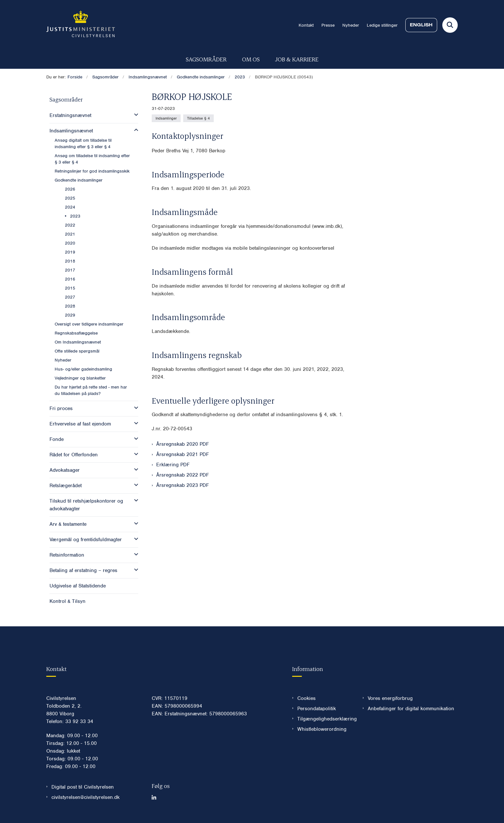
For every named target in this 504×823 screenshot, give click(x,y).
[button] (135, 115)
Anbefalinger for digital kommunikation (411, 709)
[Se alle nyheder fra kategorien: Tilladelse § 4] (198, 118)
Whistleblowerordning (322, 729)
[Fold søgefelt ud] (450, 25)
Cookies (306, 698)
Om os (251, 59)
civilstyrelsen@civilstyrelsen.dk (85, 797)
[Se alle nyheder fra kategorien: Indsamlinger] (166, 118)
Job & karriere (297, 59)
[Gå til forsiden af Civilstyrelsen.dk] (81, 25)
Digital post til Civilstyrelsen (83, 787)
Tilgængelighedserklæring (325, 719)
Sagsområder (206, 59)
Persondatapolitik (317, 709)
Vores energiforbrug (390, 698)
